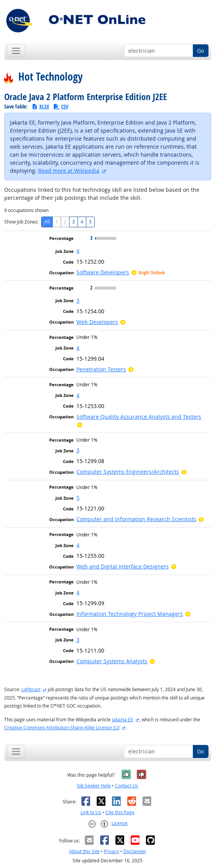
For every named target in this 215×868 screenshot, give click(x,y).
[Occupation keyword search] (159, 51)
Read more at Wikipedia (69, 171)
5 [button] (78, 498)
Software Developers (103, 272)
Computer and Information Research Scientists (136, 519)
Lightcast (31, 689)
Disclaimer (135, 851)
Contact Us (127, 786)
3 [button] (78, 300)
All (47, 222)
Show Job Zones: (21, 222)
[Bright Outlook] (123, 322)
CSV (61, 106)
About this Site (84, 851)
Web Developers (97, 322)
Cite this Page (120, 812)
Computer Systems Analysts (112, 661)
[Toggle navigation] (16, 51)
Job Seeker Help (94, 786)
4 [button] (78, 251)
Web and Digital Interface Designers (123, 566)
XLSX (40, 106)
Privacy (112, 851)
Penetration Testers (101, 369)
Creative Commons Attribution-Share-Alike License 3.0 (62, 728)
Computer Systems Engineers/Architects (128, 472)
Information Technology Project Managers (130, 614)
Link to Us (91, 812)
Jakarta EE (123, 720)
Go (200, 51)
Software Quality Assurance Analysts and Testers (139, 417)
